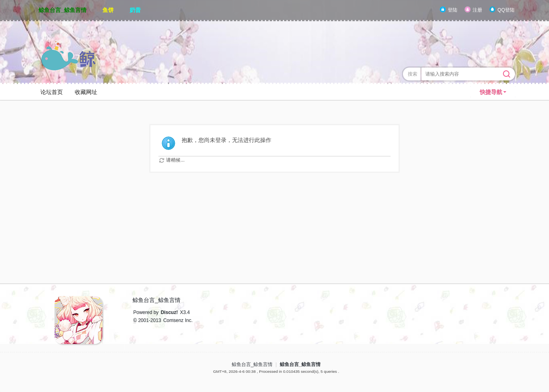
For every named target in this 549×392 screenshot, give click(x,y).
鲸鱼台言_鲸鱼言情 (62, 10)
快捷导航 (491, 92)
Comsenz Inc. (178, 320)
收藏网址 (86, 92)
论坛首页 (52, 92)
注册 (477, 10)
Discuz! (169, 312)
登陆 (453, 10)
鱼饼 (108, 10)
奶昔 (135, 10)
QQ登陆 (506, 10)
